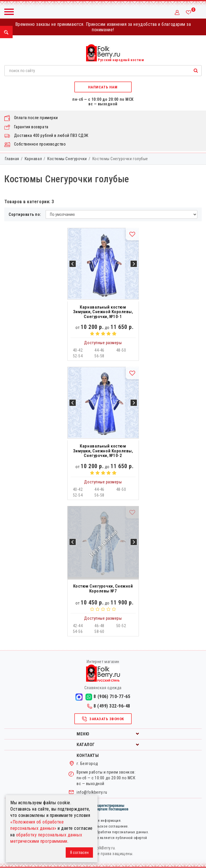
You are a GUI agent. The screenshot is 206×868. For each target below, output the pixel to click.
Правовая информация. (103, 821)
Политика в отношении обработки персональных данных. (103, 832)
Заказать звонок (103, 719)
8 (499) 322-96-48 (109, 706)
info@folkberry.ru (92, 792)
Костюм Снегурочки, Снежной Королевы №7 (103, 589)
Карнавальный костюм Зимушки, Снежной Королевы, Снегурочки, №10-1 (103, 312)
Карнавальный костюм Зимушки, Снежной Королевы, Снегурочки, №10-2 (103, 451)
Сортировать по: (25, 214)
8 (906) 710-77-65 (108, 697)
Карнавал (33, 159)
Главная (12, 159)
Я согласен (79, 852)
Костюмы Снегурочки (67, 159)
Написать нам (103, 87)
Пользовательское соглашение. (103, 826)
